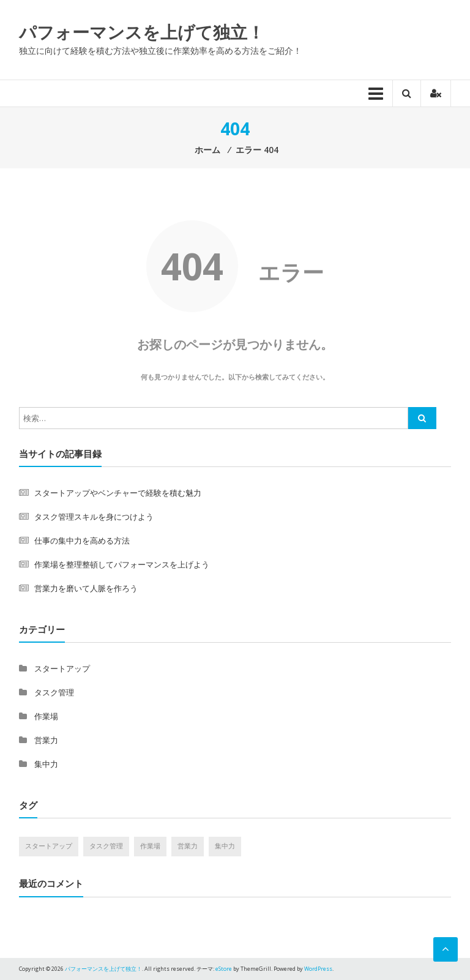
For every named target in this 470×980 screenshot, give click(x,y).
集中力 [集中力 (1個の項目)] (225, 846)
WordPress (318, 969)
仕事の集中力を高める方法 (82, 540)
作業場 (46, 716)
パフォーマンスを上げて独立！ (142, 32)
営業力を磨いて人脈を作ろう (86, 588)
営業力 (46, 740)
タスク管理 (54, 692)
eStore (224, 969)
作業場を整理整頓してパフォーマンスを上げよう (122, 564)
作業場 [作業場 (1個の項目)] (150, 846)
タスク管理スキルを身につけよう (94, 517)
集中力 (46, 764)
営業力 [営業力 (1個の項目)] (188, 846)
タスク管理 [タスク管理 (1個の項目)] (106, 846)
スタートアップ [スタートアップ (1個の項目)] (49, 846)
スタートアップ (62, 668)
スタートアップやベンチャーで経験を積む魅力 (118, 493)
